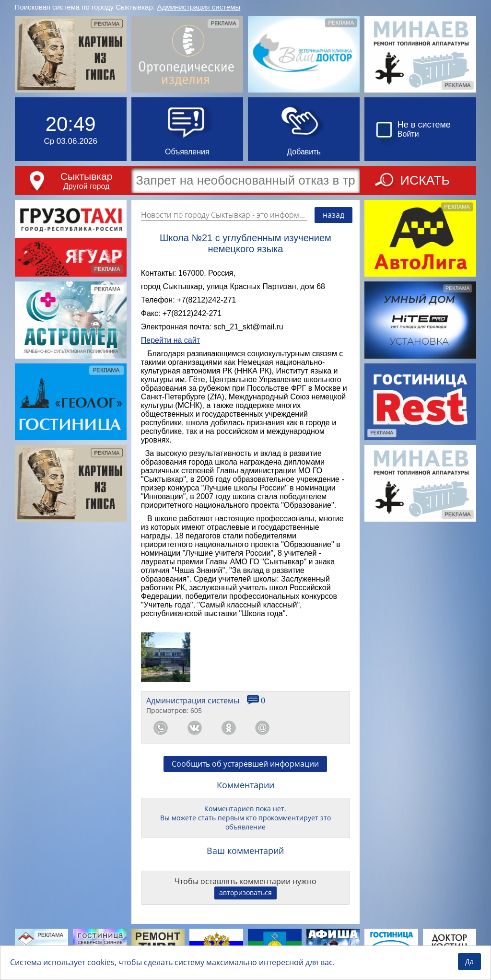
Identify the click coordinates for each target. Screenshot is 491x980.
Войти (408, 134)
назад (333, 215)
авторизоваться (245, 892)
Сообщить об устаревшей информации (245, 764)
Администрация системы (199, 7)
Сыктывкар (87, 176)
